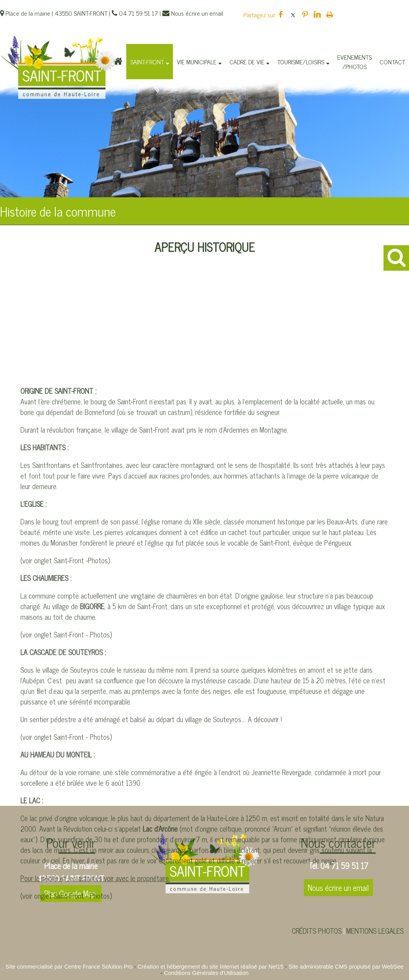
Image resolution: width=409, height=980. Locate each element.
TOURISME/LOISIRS (301, 62)
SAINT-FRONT (147, 62)
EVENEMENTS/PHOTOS (354, 62)
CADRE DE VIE (247, 62)
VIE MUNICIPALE (197, 62)
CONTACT (392, 62)
